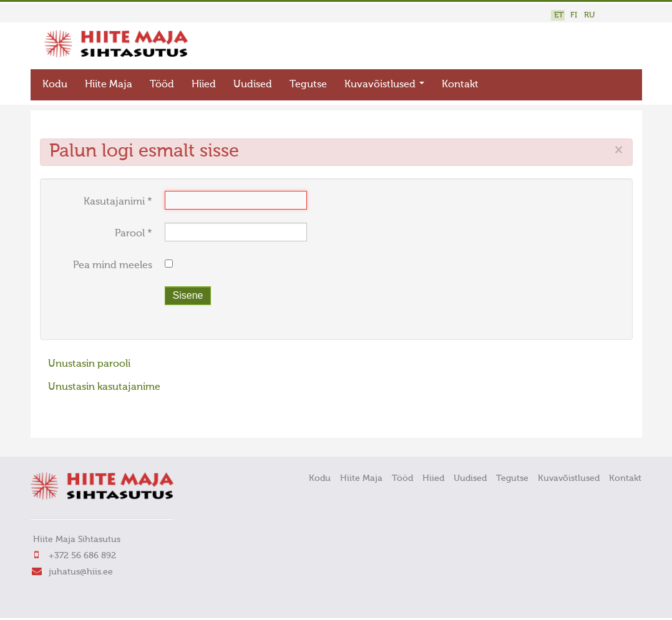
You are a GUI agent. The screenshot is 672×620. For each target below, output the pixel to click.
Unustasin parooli (89, 364)
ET (559, 15)
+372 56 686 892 (82, 556)
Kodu (55, 85)
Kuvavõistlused (384, 85)
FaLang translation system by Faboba (84, 420)
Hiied (204, 85)
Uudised (253, 85)
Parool (134, 234)
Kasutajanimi (118, 202)
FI (574, 15)
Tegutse (308, 85)
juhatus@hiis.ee (81, 572)
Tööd (162, 85)
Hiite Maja (109, 85)
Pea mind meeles (113, 266)
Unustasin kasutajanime (104, 387)
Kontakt (460, 85)
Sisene (188, 295)
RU (589, 15)
